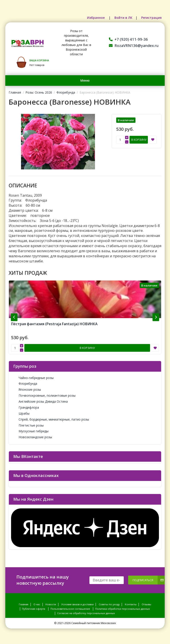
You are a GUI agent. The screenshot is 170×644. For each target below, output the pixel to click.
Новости (51, 604)
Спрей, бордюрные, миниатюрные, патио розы (51, 419)
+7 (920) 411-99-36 (128, 39)
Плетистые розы (28, 425)
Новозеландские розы (33, 437)
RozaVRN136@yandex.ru (134, 45)
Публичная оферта (34, 609)
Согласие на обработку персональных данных (86, 613)
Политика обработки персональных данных (123, 609)
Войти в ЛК (123, 18)
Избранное (96, 18)
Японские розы (27, 389)
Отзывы (146, 604)
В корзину (139, 140)
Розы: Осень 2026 (39, 92)
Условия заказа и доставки (77, 604)
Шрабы (21, 413)
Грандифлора (26, 407)
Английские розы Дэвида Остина (41, 401)
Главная (15, 92)
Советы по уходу (109, 604)
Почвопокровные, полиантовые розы (44, 395)
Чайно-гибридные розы (33, 378)
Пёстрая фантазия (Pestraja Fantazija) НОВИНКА (54, 324)
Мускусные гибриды (31, 431)
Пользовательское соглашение (70, 609)
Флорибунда (66, 92)
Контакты (131, 604)
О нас (37, 604)
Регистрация (151, 18)
